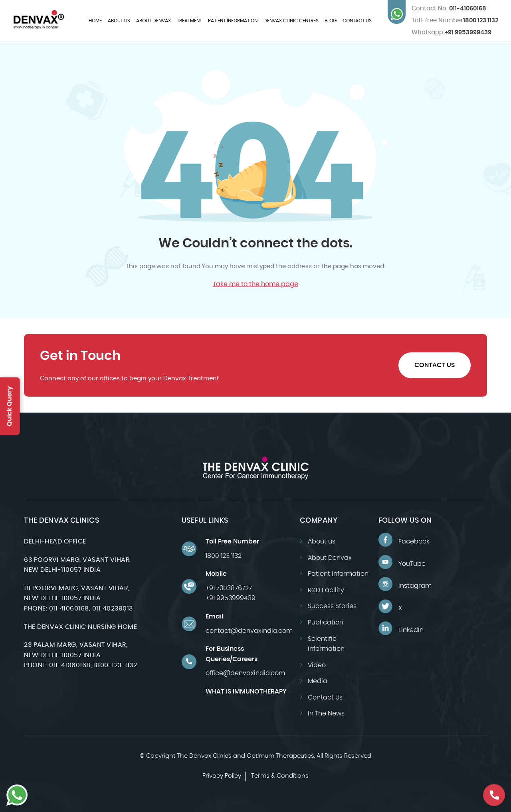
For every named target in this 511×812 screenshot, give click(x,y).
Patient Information (233, 21)
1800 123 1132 (481, 21)
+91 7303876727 (229, 588)
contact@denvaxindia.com (249, 631)
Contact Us (357, 21)
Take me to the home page (255, 284)
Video (317, 665)
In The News (326, 713)
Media (318, 681)
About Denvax (153, 21)
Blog (331, 21)
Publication (326, 622)
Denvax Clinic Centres (291, 21)
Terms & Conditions (280, 776)
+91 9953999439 (452, 33)
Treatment (189, 21)
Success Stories (332, 606)
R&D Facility (326, 590)
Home (95, 21)
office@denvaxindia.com (245, 673)
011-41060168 (449, 9)
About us (119, 21)
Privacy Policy (222, 776)
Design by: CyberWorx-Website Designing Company (256, 787)
